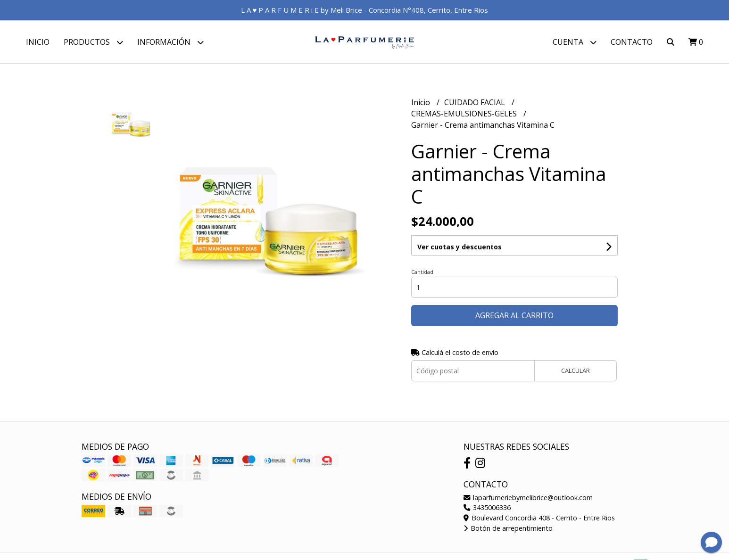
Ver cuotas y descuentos (460, 247)
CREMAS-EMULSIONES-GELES (465, 114)
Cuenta (575, 42)
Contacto (632, 42)
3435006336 (487, 507)
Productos (93, 42)
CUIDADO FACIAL (476, 102)
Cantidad (422, 272)
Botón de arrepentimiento (508, 528)
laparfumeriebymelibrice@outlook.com (528, 498)
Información (170, 42)
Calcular (576, 371)
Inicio (38, 42)
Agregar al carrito (514, 315)
